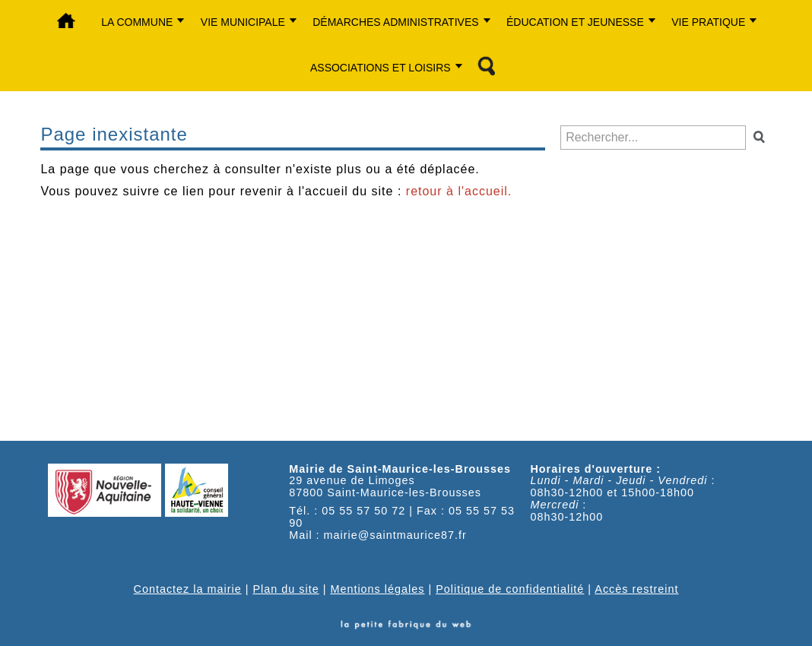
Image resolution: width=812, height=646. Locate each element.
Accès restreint (636, 589)
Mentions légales (377, 589)
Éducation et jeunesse (575, 22)
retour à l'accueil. (459, 191)
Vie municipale (243, 22)
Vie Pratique (708, 22)
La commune (137, 22)
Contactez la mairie (188, 589)
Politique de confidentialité (510, 589)
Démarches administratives (395, 22)
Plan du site (285, 589)
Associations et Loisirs (381, 68)
